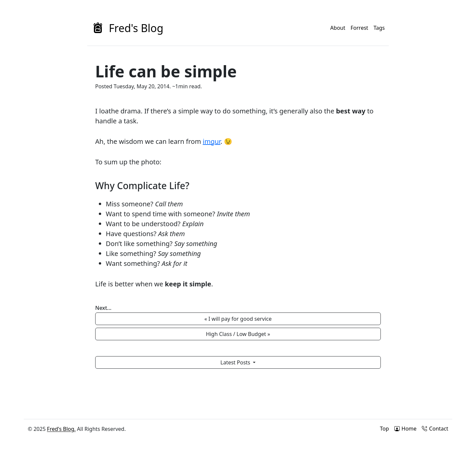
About (338, 28)
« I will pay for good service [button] (238, 319)
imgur (212, 141)
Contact (435, 429)
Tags (379, 28)
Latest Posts (236, 362)
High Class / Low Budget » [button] (238, 334)
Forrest (359, 28)
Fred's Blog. (61, 429)
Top (384, 429)
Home (406, 429)
